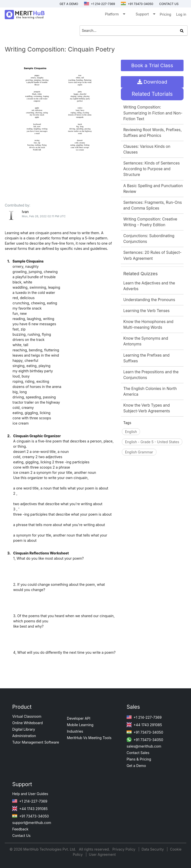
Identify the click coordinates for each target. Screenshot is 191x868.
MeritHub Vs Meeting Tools (89, 738)
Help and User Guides (30, 794)
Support (145, 15)
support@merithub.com (32, 823)
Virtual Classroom (27, 716)
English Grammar (139, 452)
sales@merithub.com (144, 746)
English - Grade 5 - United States (152, 442)
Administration (24, 736)
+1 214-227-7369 (99, 4)
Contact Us (21, 836)
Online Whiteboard (27, 723)
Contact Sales (138, 753)
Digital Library (24, 729)
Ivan (25, 212)
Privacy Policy (124, 849)
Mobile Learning (80, 725)
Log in (181, 14)
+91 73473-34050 (137, 4)
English (131, 432)
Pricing (165, 14)
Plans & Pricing (139, 759)
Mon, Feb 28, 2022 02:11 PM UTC (44, 216)
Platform (115, 15)
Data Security (153, 849)
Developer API (79, 718)
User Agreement (102, 854)
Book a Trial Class (152, 65)
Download (152, 82)
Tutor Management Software (36, 742)
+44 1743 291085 (144, 725)
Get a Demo (69, 4)
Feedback (20, 829)
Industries (75, 731)
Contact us (169, 4)
